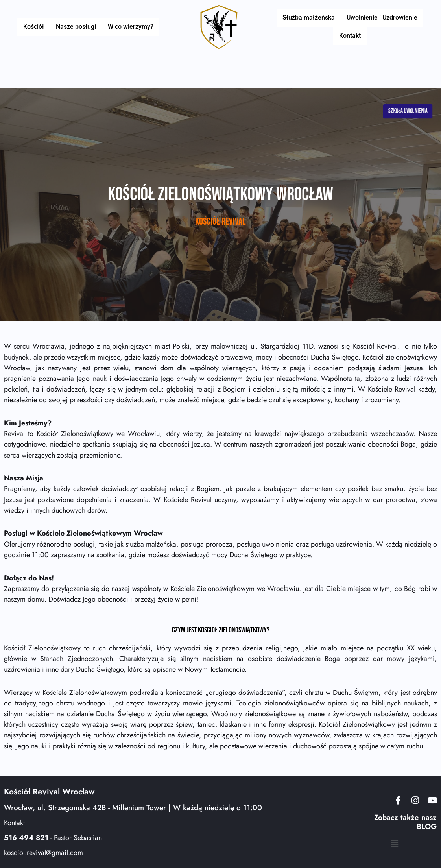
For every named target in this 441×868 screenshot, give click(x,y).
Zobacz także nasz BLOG (405, 822)
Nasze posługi (76, 27)
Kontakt (350, 36)
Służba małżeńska (310, 18)
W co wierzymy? (127, 27)
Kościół (38, 27)
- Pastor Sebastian (53, 838)
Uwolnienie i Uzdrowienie (380, 18)
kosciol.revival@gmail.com (43, 853)
